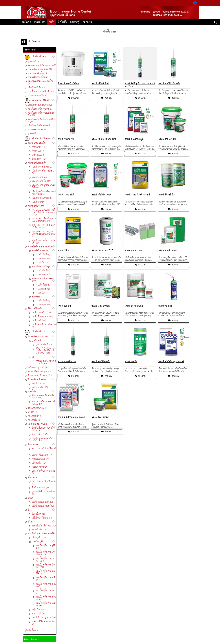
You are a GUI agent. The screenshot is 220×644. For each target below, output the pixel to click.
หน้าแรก (27, 22)
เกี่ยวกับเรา (40, 22)
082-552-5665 (60, 3)
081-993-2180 (73, 3)
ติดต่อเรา (87, 22)
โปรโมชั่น (62, 22)
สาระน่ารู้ (75, 22)
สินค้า (52, 22)
